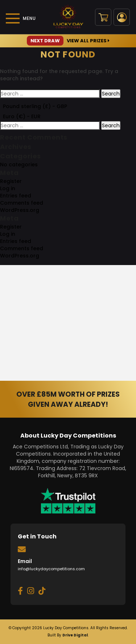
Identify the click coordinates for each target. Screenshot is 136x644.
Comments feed (22, 203)
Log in (8, 188)
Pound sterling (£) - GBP (35, 106)
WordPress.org (20, 210)
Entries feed (16, 196)
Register (11, 181)
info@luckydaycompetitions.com (51, 569)
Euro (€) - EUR (22, 116)
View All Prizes (68, 41)
